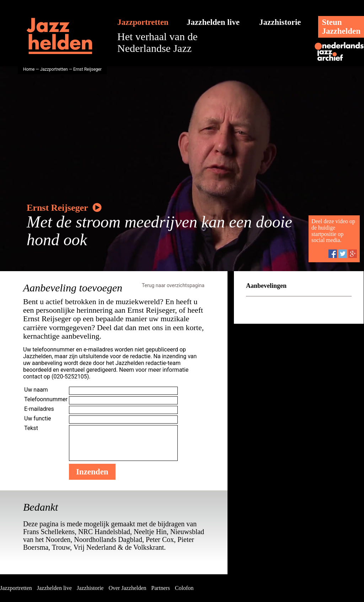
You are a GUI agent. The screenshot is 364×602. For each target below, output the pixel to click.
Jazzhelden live (213, 22)
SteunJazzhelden (341, 27)
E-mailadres (39, 409)
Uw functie (38, 418)
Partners (161, 588)
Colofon (184, 588)
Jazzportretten (143, 22)
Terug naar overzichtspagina (173, 285)
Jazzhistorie (280, 22)
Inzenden (92, 472)
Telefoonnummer (46, 399)
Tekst (31, 428)
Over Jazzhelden (127, 588)
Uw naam (36, 390)
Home (29, 69)
